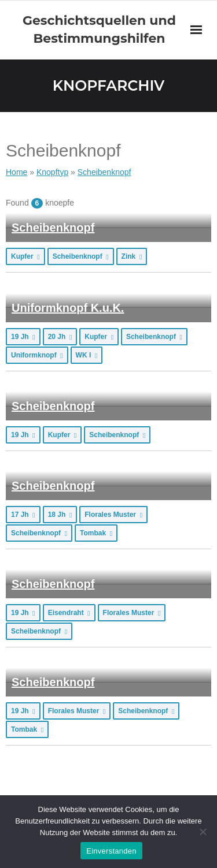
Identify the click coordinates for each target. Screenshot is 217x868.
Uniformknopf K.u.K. (68, 308)
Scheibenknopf (53, 228)
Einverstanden (111, 851)
